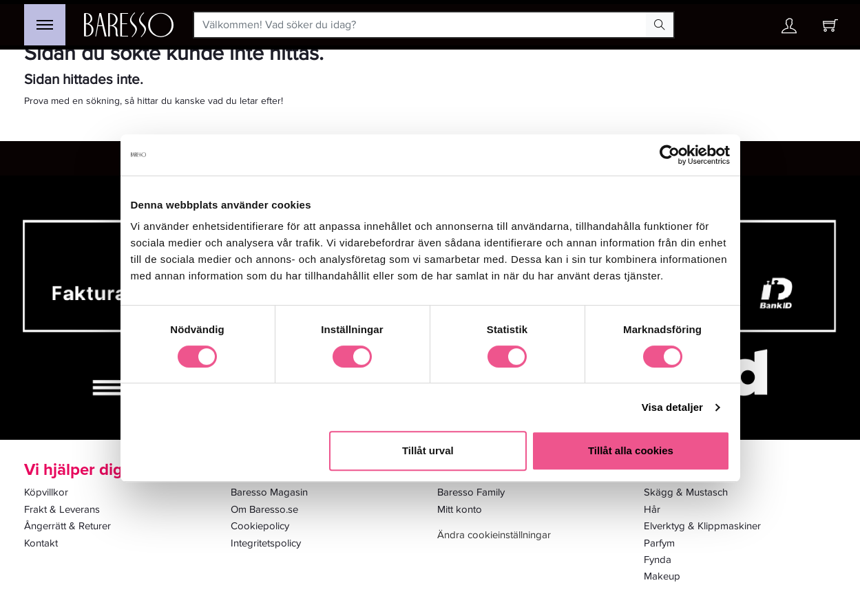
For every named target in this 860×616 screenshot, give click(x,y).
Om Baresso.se (264, 509)
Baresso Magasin (269, 492)
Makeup (662, 576)
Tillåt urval (428, 450)
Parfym (659, 543)
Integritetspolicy (266, 543)
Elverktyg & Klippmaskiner (702, 526)
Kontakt (41, 543)
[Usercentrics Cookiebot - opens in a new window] (670, 155)
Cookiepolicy (260, 526)
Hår (652, 509)
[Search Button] (660, 25)
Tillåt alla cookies (631, 450)
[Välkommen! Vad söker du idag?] (420, 25)
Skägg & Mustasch (686, 492)
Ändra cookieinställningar (494, 535)
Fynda (658, 560)
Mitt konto (460, 509)
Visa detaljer (672, 407)
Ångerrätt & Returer (67, 526)
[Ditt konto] (789, 29)
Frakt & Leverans (62, 509)
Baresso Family (471, 492)
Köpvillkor (46, 492)
